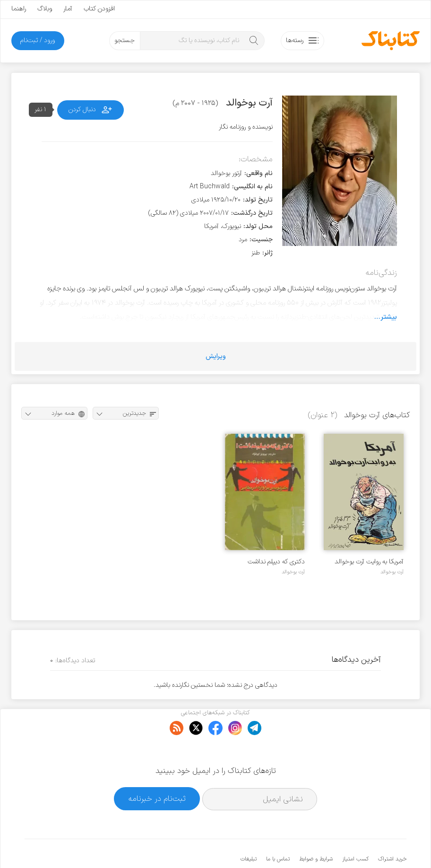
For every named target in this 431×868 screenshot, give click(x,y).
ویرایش (216, 356)
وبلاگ (45, 9)
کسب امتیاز (355, 830)
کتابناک (357, 845)
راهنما (19, 9)
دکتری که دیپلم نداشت (276, 562)
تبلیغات (249, 830)
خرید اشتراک (392, 830)
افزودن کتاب (99, 9)
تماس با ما (278, 830)
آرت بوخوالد (392, 572)
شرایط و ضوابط (316, 830)
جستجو (125, 40)
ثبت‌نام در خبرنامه (157, 769)
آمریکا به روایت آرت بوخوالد (369, 562)
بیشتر (389, 317)
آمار (68, 9)
